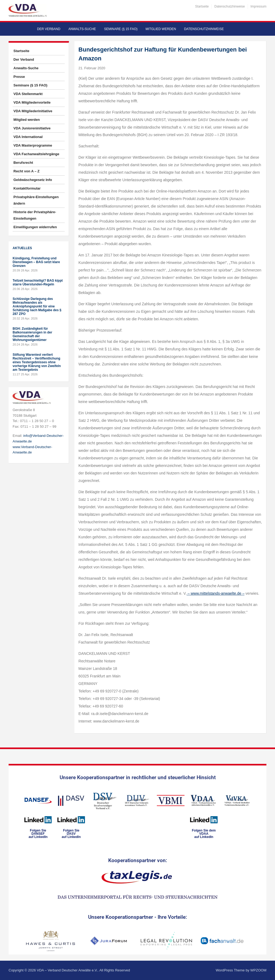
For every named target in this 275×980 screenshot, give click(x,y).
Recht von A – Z (26, 171)
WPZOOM (258, 970)
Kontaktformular (27, 188)
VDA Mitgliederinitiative (33, 111)
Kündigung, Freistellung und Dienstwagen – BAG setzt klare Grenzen (36, 262)
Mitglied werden (161, 29)
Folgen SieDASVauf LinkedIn (71, 834)
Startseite (202, 6)
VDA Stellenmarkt (28, 94)
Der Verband (49, 29)
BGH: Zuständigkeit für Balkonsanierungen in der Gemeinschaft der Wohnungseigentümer (32, 334)
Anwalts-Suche (82, 29)
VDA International (28, 137)
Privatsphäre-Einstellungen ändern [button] (36, 200)
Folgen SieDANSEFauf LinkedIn (38, 834)
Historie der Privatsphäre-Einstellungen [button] (35, 215)
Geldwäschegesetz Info (33, 180)
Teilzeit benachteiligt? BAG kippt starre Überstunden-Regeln (38, 282)
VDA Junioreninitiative (32, 128)
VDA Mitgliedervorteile (32, 102)
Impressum (258, 6)
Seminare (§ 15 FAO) (121, 29)
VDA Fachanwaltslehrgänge (36, 154)
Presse (19, 77)
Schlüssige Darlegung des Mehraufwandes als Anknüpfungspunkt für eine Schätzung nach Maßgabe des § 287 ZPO (37, 306)
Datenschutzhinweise (229, 6)
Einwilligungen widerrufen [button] (35, 227)
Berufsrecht (23, 163)
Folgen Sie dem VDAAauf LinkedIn (204, 834)
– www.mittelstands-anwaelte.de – (216, 593)
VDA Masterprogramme (33, 145)
